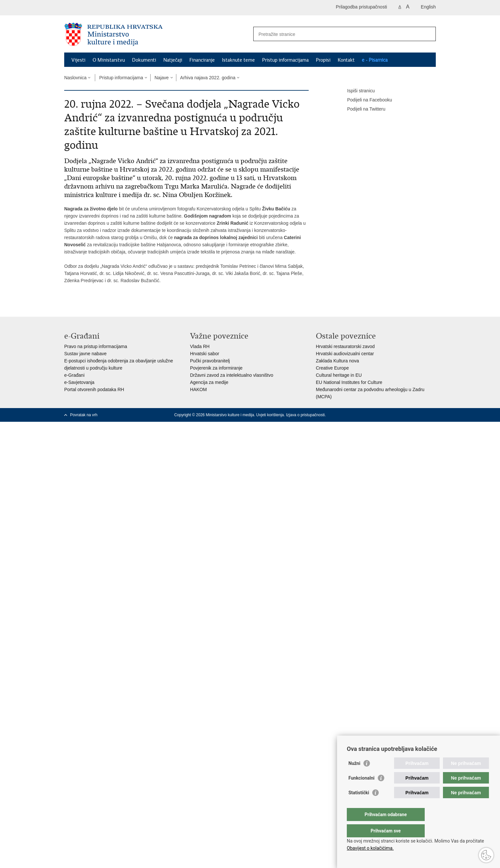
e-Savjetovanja (79, 382)
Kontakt (346, 60)
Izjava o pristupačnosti (305, 415)
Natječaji (173, 60)
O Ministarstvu (109, 60)
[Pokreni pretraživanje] (428, 34)
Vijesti (78, 60)
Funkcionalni (361, 791)
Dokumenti (144, 60)
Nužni (354, 776)
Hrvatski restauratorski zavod (345, 346)
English (428, 7)
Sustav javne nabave (85, 354)
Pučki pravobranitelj (210, 361)
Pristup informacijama (285, 60)
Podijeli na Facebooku (365, 100)
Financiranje (202, 60)
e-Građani (74, 375)
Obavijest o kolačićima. (370, 848)
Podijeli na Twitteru (362, 109)
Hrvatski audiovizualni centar (345, 354)
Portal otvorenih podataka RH (94, 389)
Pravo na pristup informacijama (96, 346)
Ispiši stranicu (356, 91)
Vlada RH (200, 346)
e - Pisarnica (375, 60)
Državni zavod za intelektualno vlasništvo (232, 375)
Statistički (359, 806)
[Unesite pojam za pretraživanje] (338, 34)
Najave (162, 78)
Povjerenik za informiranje (216, 368)
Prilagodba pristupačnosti (361, 7)
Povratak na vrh (84, 415)
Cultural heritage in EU (339, 375)
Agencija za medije (209, 382)
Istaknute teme (238, 60)
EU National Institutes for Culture (349, 382)
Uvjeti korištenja (270, 415)
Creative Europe (332, 368)
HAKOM (198, 389)
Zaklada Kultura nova (337, 361)
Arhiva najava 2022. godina (208, 78)
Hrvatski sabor (205, 354)
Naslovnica (75, 78)
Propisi (323, 60)
